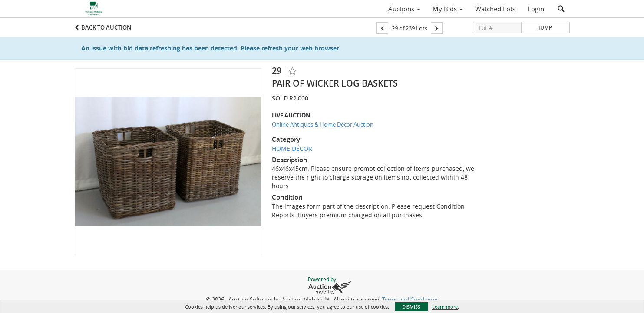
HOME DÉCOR (292, 148)
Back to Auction (106, 27)
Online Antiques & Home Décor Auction (323, 124)
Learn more (445, 307)
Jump (545, 28)
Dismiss (411, 307)
